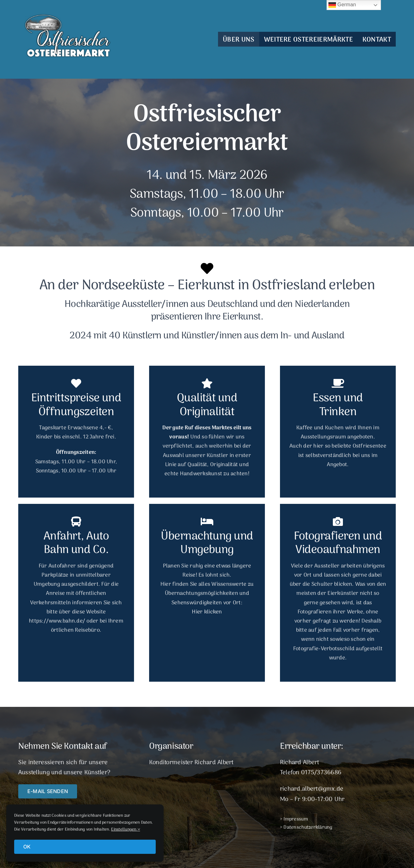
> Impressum (294, 819)
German (342, 5)
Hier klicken (207, 612)
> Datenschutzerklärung (306, 827)
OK (27, 847)
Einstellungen (126, 829)
